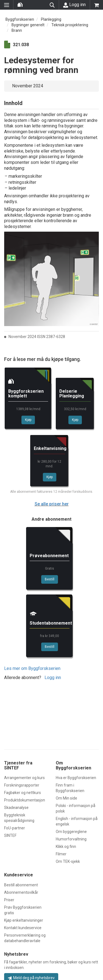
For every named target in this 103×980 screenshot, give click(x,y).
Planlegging (51, 19)
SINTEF (10, 835)
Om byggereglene (71, 832)
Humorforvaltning (71, 839)
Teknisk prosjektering (70, 25)
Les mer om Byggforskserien (32, 668)
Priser (9, 900)
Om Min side (66, 798)
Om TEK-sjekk (68, 861)
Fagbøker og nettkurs (23, 793)
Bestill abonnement (21, 885)
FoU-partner (15, 828)
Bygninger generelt (28, 25)
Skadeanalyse (16, 808)
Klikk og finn (66, 847)
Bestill (50, 579)
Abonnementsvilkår (21, 892)
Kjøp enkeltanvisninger (24, 920)
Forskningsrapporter (22, 785)
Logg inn (74, 5)
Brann (17, 30)
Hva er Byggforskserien (76, 778)
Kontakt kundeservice (23, 928)
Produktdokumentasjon (25, 800)
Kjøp (28, 420)
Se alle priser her (52, 504)
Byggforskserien (20, 19)
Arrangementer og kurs (24, 778)
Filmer (61, 854)
